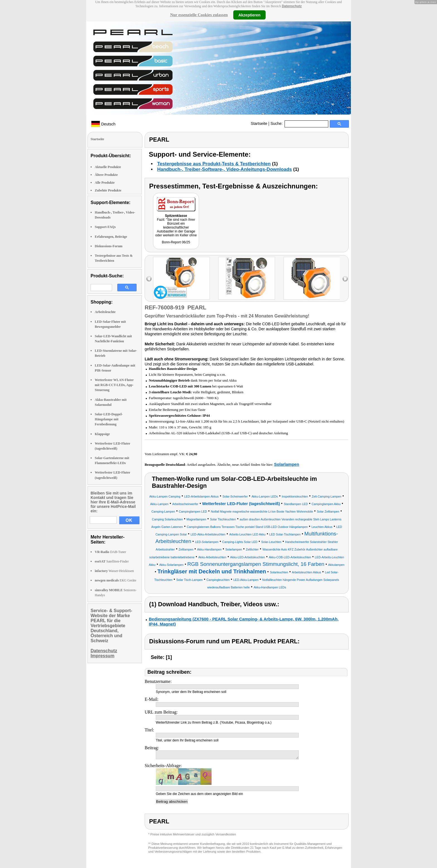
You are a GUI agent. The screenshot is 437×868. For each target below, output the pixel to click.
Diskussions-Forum (109, 246)
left (149, 279)
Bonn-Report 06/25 (176, 242)
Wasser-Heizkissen (114, 571)
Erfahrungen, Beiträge (111, 237)
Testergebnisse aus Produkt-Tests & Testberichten (214, 164)
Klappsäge (102, 434)
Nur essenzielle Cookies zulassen (199, 15)
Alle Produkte (105, 183)
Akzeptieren (249, 15)
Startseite (259, 123)
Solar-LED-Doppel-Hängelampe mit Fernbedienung (109, 419)
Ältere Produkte (106, 175)
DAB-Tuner (111, 552)
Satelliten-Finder (112, 561)
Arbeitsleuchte (105, 312)
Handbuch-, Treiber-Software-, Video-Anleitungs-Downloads (224, 169)
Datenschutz (292, 6)
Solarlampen (287, 464)
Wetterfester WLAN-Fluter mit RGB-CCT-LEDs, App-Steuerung (114, 385)
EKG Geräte (116, 580)
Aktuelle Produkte (108, 167)
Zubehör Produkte (108, 190)
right (345, 279)
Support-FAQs (105, 227)
